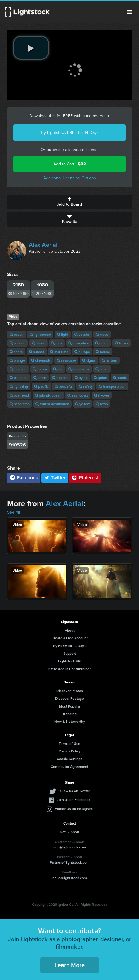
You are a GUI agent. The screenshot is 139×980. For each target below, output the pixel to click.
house (103, 352)
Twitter (55, 478)
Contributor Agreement (69, 766)
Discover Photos (70, 691)
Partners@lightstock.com (70, 862)
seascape (66, 360)
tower (122, 343)
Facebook (24, 478)
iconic (120, 378)
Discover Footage (69, 698)
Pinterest (85, 478)
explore (60, 378)
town (102, 404)
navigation (79, 343)
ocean (17, 334)
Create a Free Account (70, 638)
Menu (129, 12)
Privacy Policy (70, 751)
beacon (18, 343)
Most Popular (70, 706)
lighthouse (40, 334)
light (63, 334)
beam (102, 369)
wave (102, 334)
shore (16, 352)
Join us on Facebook (74, 800)
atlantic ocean (48, 395)
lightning (19, 386)
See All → (16, 512)
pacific (41, 386)
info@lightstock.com (70, 847)
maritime (59, 352)
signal (89, 360)
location (18, 369)
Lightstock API (70, 661)
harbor (40, 369)
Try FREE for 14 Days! (69, 646)
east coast (78, 395)
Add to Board (69, 202)
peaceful (64, 386)
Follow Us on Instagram (74, 809)
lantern (109, 360)
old (58, 369)
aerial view (79, 369)
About (70, 630)
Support (70, 653)
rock (57, 343)
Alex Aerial (43, 245)
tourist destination (52, 404)
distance (18, 378)
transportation (112, 386)
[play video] (31, 48)
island (38, 343)
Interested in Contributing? (69, 669)
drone (102, 343)
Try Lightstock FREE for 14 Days (69, 133)
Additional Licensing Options (70, 178)
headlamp (20, 404)
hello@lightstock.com (70, 878)
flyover (102, 395)
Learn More (70, 965)
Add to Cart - (70, 164)
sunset (37, 352)
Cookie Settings (69, 759)
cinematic (41, 360)
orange (17, 360)
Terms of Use (69, 744)
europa (82, 352)
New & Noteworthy (70, 721)
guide (100, 378)
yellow (82, 404)
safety (86, 386)
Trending (69, 714)
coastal (82, 334)
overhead (19, 395)
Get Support (69, 832)
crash (40, 378)
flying (81, 378)
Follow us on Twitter (74, 791)
